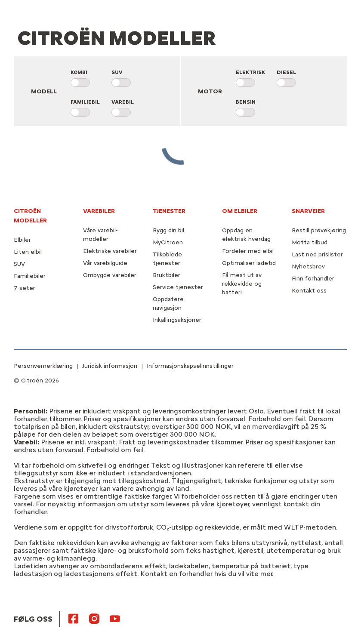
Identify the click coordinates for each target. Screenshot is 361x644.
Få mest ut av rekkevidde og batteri (242, 284)
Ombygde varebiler (110, 275)
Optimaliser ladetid (249, 263)
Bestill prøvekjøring (319, 230)
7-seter (25, 288)
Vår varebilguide (105, 263)
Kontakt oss (309, 291)
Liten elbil (28, 252)
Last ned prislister (317, 254)
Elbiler (22, 240)
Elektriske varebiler (110, 251)
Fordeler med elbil (248, 251)
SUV (19, 264)
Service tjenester (178, 287)
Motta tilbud (310, 242)
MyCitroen (168, 242)
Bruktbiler (167, 275)
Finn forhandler (313, 279)
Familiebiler (30, 276)
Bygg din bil (168, 230)
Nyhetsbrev (308, 267)
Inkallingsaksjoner (177, 320)
